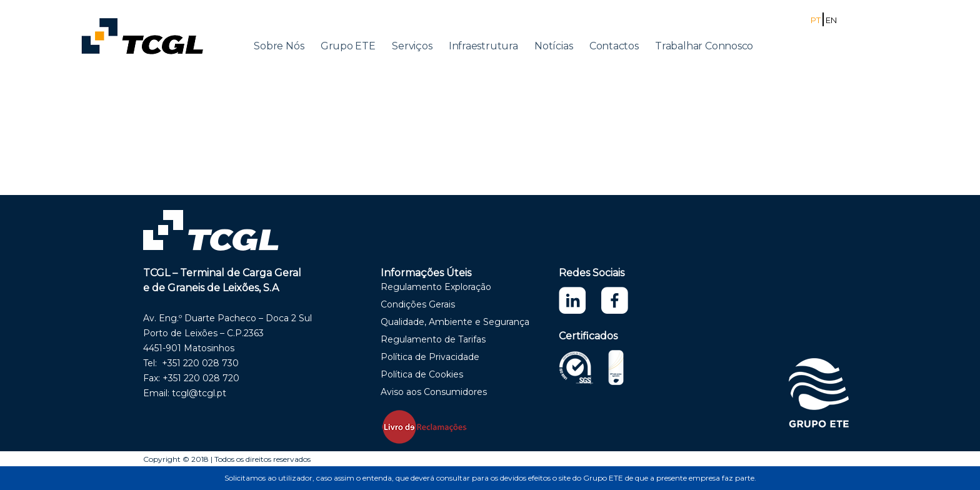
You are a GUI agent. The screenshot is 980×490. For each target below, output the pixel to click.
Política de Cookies (422, 374)
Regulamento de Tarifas (433, 339)
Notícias (553, 46)
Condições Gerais (418, 304)
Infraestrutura (483, 46)
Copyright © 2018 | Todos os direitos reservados (227, 459)
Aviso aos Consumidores (434, 392)
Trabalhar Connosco (704, 46)
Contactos (614, 46)
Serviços (412, 46)
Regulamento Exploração (436, 287)
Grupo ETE (348, 46)
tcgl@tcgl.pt (199, 393)
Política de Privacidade (430, 357)
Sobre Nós (279, 46)
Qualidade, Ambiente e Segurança (455, 322)
